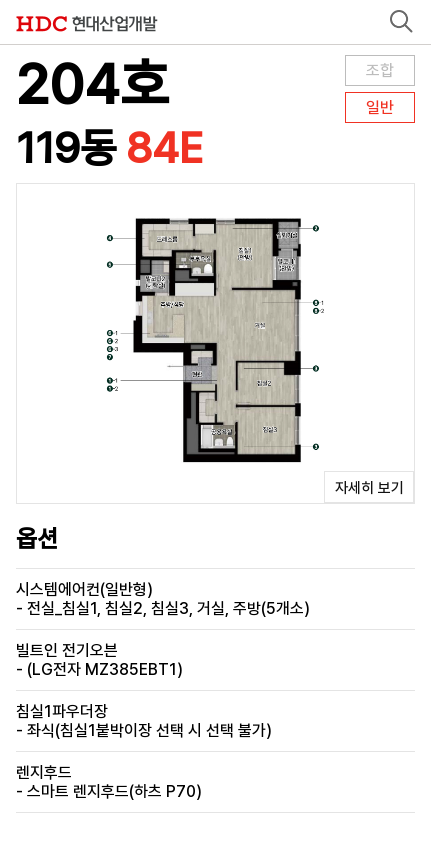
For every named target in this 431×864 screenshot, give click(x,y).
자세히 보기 (369, 488)
